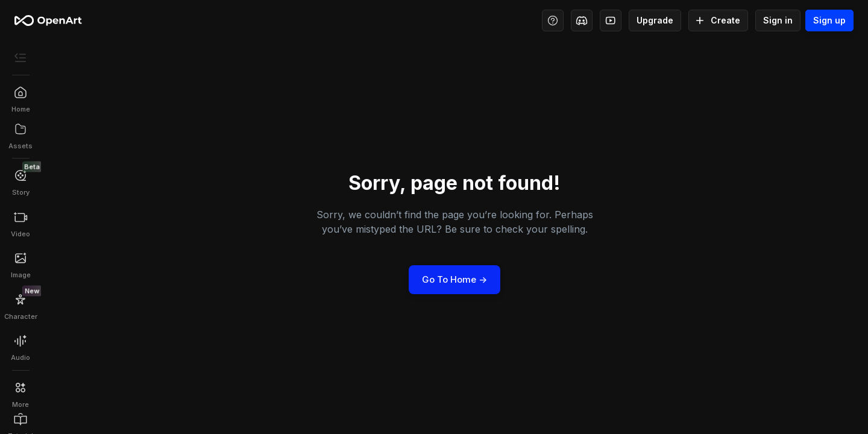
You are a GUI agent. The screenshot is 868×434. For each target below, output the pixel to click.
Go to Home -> (454, 280)
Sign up (829, 20)
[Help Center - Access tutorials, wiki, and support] (553, 20)
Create (718, 20)
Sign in (778, 20)
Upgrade (655, 20)
